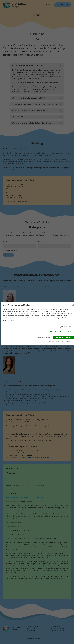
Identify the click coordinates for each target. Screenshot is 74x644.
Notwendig (67, 327)
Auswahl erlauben (44, 338)
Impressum (68, 341)
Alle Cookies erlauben (64, 338)
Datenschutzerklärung (55, 341)
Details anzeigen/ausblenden (62, 332)
